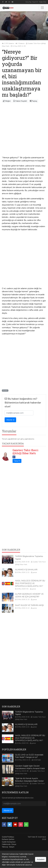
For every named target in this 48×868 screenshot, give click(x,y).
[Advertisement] (24, 128)
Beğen (7, 101)
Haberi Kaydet (20, 101)
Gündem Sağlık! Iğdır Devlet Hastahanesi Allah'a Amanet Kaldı (30, 767)
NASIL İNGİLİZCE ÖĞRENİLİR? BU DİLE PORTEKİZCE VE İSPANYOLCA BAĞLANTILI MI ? (30, 583)
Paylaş (33, 101)
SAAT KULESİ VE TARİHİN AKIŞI (29, 605)
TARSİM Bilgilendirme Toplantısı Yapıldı (29, 713)
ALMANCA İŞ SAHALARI (26, 570)
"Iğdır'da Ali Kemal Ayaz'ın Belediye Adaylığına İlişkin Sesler (29, 780)
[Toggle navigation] (42, 8)
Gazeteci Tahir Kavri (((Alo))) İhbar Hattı (25, 452)
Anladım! (41, 859)
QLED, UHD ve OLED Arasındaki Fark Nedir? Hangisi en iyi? (29, 756)
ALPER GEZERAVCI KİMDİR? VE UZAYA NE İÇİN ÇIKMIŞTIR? (29, 595)
